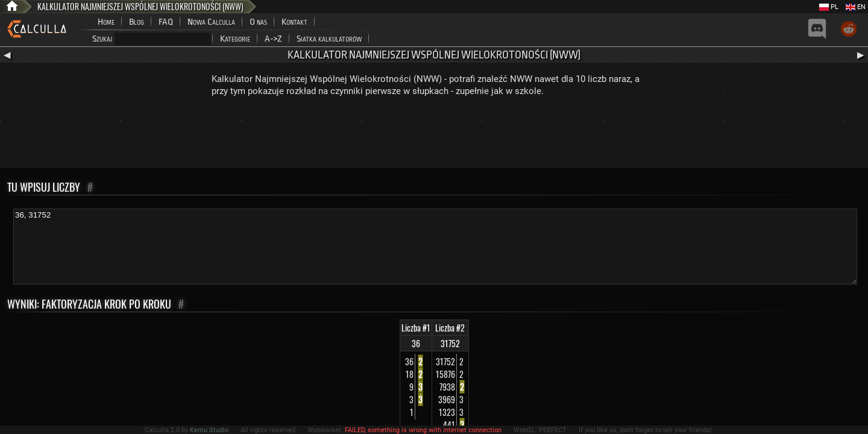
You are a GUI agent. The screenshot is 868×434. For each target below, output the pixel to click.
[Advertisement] (434, 135)
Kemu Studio (209, 430)
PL (829, 7)
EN (856, 7)
